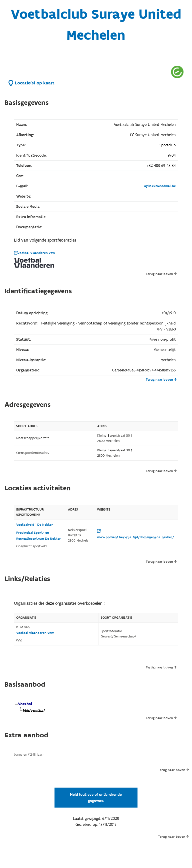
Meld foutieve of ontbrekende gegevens (96, 798)
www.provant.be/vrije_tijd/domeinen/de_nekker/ (135, 534)
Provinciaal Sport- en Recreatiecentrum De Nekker (38, 536)
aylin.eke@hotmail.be (160, 186)
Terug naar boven (161, 274)
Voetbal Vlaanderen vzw (34, 253)
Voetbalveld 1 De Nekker (35, 525)
